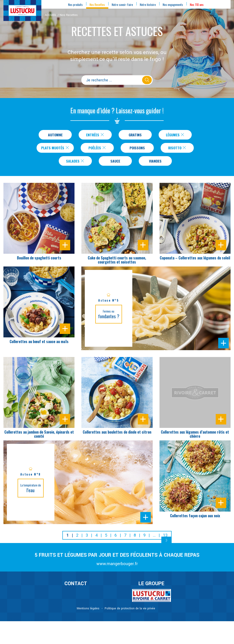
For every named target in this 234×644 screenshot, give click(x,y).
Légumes (175, 135)
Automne (55, 135)
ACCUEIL (51, 15)
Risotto (179, 149)
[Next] (166, 543)
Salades (75, 163)
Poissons (139, 149)
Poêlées (99, 149)
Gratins (135, 135)
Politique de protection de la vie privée (130, 611)
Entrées (95, 135)
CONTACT (76, 586)
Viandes (155, 163)
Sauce (115, 163)
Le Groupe (151, 586)
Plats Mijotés (55, 149)
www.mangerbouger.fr (117, 566)
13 (165, 537)
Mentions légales (88, 611)
